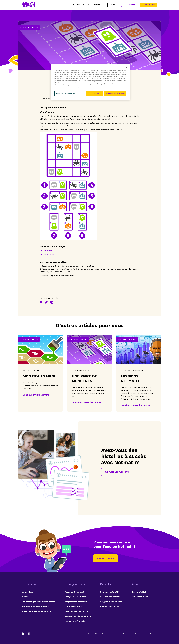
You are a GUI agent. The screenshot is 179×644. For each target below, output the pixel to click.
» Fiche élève (46, 250)
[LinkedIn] (29, 634)
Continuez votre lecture (36, 395)
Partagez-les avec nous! (117, 472)
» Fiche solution (47, 254)
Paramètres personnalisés (65, 94)
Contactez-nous (105, 558)
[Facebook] (24, 634)
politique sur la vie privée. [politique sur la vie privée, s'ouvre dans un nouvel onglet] (74, 87)
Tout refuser (94, 94)
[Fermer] (126, 67)
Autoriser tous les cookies (115, 94)
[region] (90, 82)
